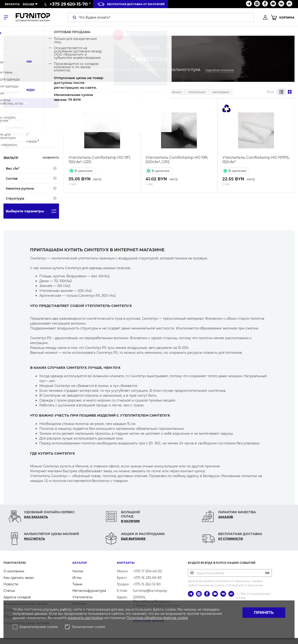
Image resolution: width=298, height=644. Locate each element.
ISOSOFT (14, 120)
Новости (11, 584)
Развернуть (51, 158)
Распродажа (221, 92)
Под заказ (95, 92)
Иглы (77, 578)
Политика (135, 618)
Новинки (175, 92)
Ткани (77, 584)
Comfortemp (17, 134)
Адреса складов (17, 597)
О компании (14, 571)
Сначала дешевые (121, 92)
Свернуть (53, 92)
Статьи (9, 591)
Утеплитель (82, 597)
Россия (28, 4)
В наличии (74, 92)
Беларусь (12, 4)
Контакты (126, 563)
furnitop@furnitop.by (150, 591)
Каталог (80, 563)
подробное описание (219, 70)
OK (267, 573)
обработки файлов (161, 618)
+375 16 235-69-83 (147, 578)
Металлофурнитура (89, 591)
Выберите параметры (32, 211)
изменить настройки (85, 618)
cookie (183, 618)
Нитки (78, 571)
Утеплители (18, 103)
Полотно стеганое (22, 141)
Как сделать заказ (19, 578)
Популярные (197, 92)
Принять (264, 613)
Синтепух (15, 127)
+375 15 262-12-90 (147, 584)
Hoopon (14, 113)
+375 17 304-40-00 (147, 571)
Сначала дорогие (151, 92)
